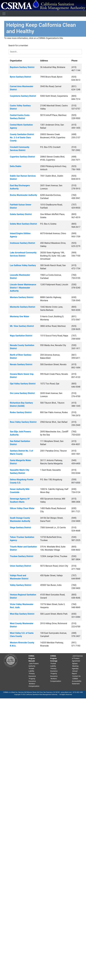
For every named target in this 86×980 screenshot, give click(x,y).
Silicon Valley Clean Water (22, 508)
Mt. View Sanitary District (22, 326)
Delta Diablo (16, 166)
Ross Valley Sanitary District (23, 422)
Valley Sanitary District (21, 585)
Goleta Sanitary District (21, 214)
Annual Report (75, 672)
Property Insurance (32, 680)
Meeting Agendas (75, 667)
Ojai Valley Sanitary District (23, 384)
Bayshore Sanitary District (22, 67)
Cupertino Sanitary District (22, 157)
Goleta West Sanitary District (23, 224)
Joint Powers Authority (34, 665)
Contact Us (76, 676)
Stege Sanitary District (20, 528)
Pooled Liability (31, 670)
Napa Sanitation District (21, 336)
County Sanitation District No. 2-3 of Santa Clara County (22, 138)
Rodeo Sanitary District (21, 412)
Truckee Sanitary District (22, 556)
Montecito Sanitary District (23, 307)
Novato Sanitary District (21, 364)
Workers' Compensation (34, 685)
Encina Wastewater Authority (23, 195)
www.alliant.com (66, 692)
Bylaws (75, 664)
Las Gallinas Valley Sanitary (23, 265)
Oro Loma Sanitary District (22, 393)
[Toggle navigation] (4, 14)
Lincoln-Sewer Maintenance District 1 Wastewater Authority (23, 288)
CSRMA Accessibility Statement (77, 681)
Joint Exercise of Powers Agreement (77, 658)
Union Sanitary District (20, 566)
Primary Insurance (32, 675)
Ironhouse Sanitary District (22, 243)
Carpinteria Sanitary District (23, 96)
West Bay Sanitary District (22, 614)
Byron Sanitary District (21, 77)
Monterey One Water (20, 316)
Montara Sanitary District (22, 297)
